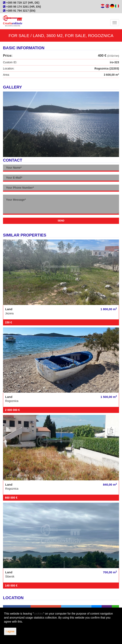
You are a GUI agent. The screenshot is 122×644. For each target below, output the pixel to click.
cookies (38, 614)
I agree (10, 631)
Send (61, 221)
